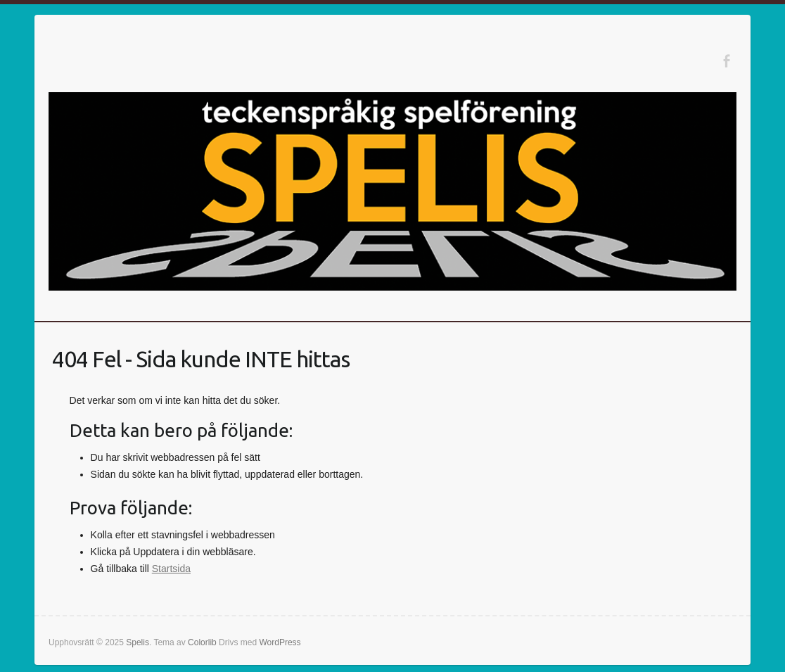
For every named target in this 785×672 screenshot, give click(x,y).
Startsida (171, 569)
